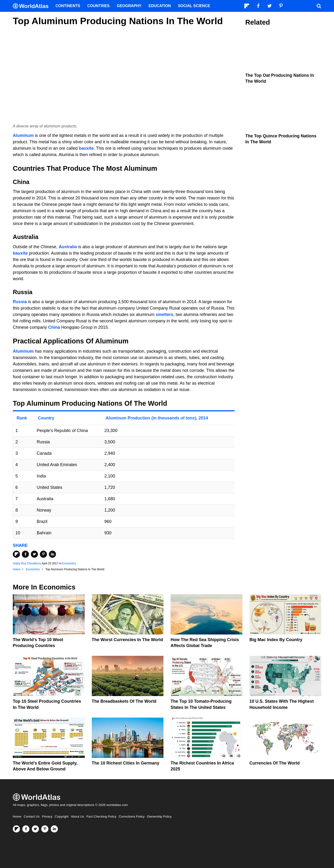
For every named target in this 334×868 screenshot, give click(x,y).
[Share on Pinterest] (43, 554)
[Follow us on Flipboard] (16, 829)
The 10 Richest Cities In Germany (126, 763)
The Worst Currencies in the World (127, 640)
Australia (68, 247)
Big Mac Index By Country (276, 640)
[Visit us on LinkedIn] (54, 829)
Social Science (194, 6)
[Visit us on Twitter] (35, 829)
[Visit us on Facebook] (26, 829)
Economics (69, 563)
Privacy (47, 816)
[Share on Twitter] (34, 554)
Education (160, 6)
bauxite (86, 148)
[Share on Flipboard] (16, 554)
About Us (78, 816)
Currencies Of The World (275, 763)
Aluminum (23, 135)
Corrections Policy (132, 816)
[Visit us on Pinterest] (45, 829)
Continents (68, 6)
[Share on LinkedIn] (52, 554)
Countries (98, 6)
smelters (164, 315)
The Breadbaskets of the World (124, 701)
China (54, 327)
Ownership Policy (159, 816)
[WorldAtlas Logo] (32, 6)
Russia (20, 302)
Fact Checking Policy (101, 816)
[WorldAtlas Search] (319, 6)
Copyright (62, 816)
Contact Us (32, 816)
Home (17, 816)
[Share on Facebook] (25, 554)
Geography (129, 6)
